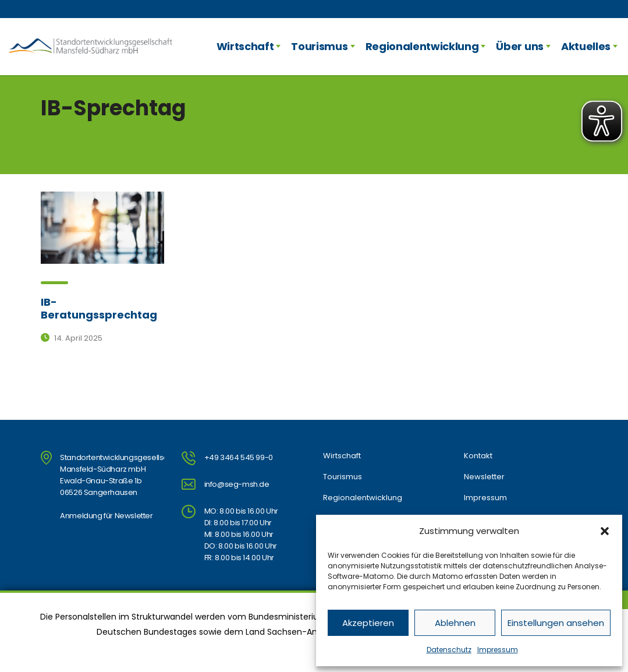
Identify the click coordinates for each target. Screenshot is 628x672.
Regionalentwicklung (422, 46)
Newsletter (484, 477)
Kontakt (478, 456)
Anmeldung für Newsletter (106, 516)
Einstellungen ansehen (556, 623)
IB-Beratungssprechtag (99, 308)
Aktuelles (586, 46)
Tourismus (319, 46)
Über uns (519, 46)
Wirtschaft (245, 46)
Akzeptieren (368, 623)
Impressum (498, 650)
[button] (605, 531)
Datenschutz (449, 650)
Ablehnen (455, 623)
